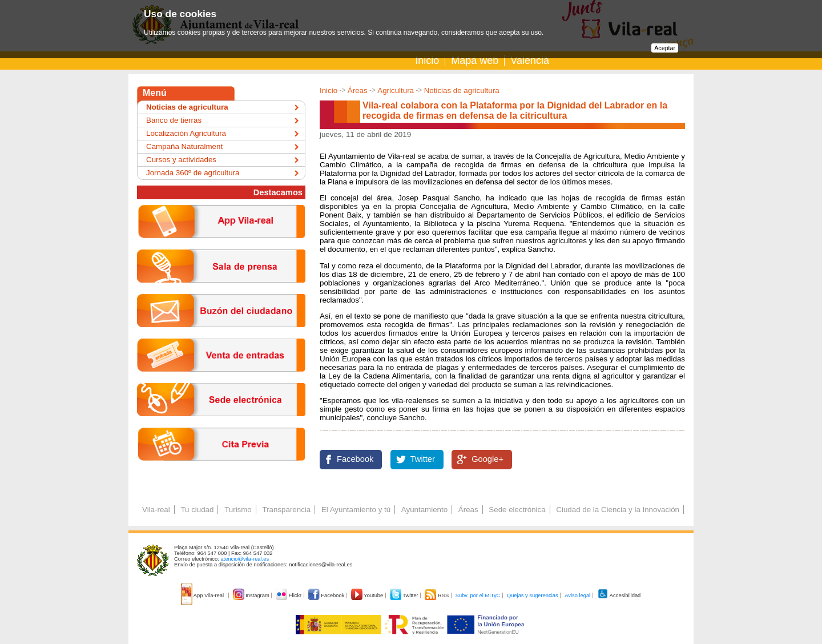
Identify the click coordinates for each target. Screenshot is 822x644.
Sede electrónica (517, 510)
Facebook (355, 459)
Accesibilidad (619, 595)
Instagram (252, 595)
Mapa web (475, 61)
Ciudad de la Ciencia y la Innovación (618, 510)
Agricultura (396, 90)
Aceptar (665, 48)
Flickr (289, 595)
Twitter (423, 459)
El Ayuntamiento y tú (356, 510)
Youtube (368, 595)
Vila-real (156, 510)
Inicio (427, 61)
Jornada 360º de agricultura (193, 173)
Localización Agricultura (186, 133)
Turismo (238, 510)
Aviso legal (577, 595)
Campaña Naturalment (184, 146)
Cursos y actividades (181, 160)
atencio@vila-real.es (245, 559)
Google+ (487, 459)
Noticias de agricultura (462, 90)
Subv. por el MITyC (478, 595)
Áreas (358, 90)
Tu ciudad (197, 510)
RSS (437, 595)
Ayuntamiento (424, 510)
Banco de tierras (174, 120)
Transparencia (286, 510)
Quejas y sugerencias (533, 595)
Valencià (530, 61)
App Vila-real (203, 595)
